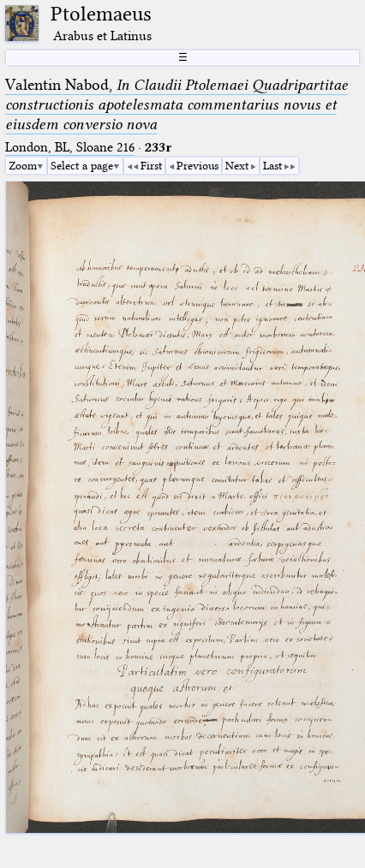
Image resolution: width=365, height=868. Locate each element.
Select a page (82, 165)
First (151, 165)
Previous (197, 165)
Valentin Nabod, (177, 104)
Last (272, 165)
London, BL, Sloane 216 (70, 147)
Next (237, 165)
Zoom (23, 165)
